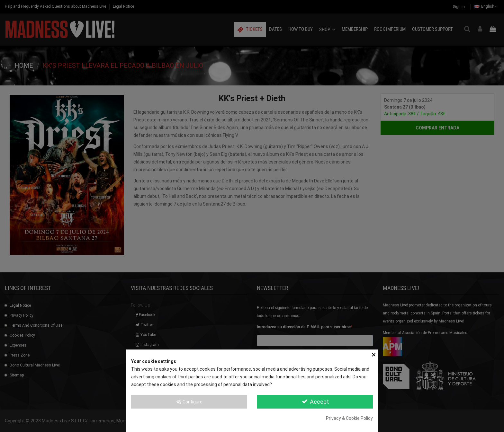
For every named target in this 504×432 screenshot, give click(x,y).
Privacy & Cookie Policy (349, 418)
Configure (189, 402)
